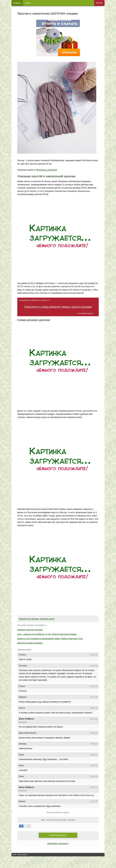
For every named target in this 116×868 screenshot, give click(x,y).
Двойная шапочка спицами (30, 630)
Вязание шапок (47, 619)
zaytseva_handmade (48, 170)
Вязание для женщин (29, 619)
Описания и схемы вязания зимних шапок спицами (58, 307)
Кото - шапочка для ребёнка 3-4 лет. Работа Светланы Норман (47, 634)
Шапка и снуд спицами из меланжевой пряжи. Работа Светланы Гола (50, 639)
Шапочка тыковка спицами (30, 643)
